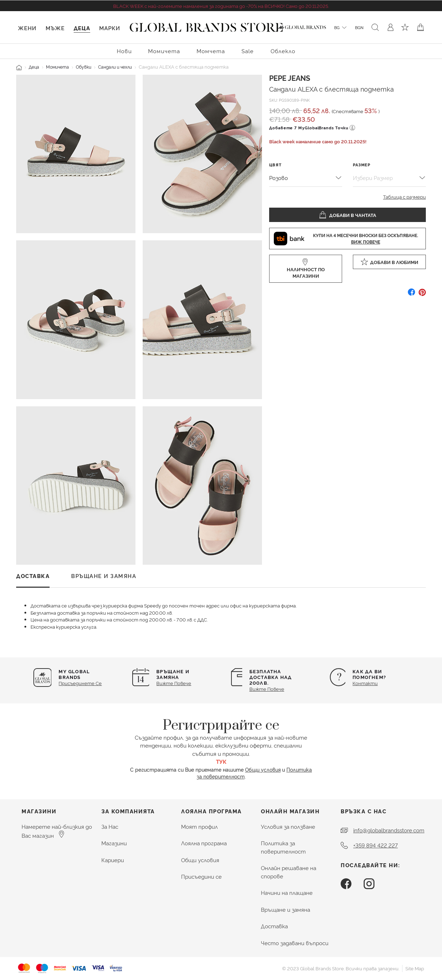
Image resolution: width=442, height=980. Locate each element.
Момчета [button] (211, 51)
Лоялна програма (204, 843)
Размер (362, 165)
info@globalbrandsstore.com (389, 830)
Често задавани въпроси (295, 943)
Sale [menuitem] (248, 51)
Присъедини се (201, 876)
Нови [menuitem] (124, 51)
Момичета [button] (164, 51)
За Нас (110, 826)
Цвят (275, 165)
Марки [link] (110, 28)
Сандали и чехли (115, 67)
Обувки (84, 67)
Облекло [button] (283, 51)
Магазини (114, 843)
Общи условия (263, 769)
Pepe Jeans (290, 78)
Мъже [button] (55, 28)
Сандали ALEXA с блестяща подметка (331, 89)
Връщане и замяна (286, 909)
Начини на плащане (287, 893)
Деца (34, 67)
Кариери (113, 860)
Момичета (57, 67)
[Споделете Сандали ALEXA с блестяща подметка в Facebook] (411, 295)
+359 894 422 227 (376, 845)
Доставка (274, 926)
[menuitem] (124, 50)
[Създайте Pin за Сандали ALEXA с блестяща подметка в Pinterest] (422, 295)
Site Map (415, 968)
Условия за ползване (288, 826)
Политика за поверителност (283, 847)
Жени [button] (27, 28)
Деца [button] (82, 28)
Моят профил (199, 826)
